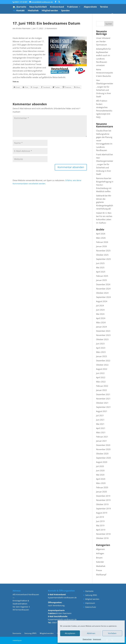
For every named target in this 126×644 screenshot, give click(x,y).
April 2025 (101, 272)
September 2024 (103, 297)
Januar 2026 (101, 246)
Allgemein (100, 549)
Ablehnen (91, 633)
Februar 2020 (102, 487)
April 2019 (101, 530)
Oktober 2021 (102, 403)
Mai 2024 (100, 314)
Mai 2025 (100, 267)
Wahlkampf (101, 575)
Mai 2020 (100, 475)
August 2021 (102, 411)
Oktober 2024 (102, 293)
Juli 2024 (100, 306)
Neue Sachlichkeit (38, 7)
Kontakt (21, 11)
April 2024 (101, 318)
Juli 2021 (100, 415)
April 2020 (101, 479)
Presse (99, 570)
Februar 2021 (102, 437)
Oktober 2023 (102, 339)
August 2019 (102, 513)
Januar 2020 (101, 492)
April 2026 (101, 234)
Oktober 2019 (102, 504)
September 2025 (103, 259)
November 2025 (103, 251)
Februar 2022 (102, 386)
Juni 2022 (100, 373)
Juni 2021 (100, 420)
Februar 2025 (102, 276)
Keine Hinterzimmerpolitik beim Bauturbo (104, 73)
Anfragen (100, 553)
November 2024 (103, 289)
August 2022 (102, 369)
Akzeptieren (70, 633)
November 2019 (103, 500)
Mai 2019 (100, 525)
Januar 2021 (101, 441)
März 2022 (101, 382)
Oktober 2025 (102, 255)
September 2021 (103, 407)
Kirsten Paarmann (23, 28)
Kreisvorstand (57, 7)
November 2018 (103, 534)
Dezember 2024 (103, 284)
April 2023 (101, 348)
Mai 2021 (100, 424)
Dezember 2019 (103, 496)
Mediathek (33, 11)
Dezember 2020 (103, 445)
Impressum (97, 639)
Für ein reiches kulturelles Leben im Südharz (104, 219)
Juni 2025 (100, 263)
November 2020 (103, 449)
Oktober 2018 (102, 538)
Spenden (65, 11)
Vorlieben (112, 633)
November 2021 (103, 399)
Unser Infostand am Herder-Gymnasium (103, 41)
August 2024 (102, 301)
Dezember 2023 (103, 331)
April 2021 (101, 428)
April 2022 (101, 377)
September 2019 (103, 509)
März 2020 (101, 483)
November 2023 (103, 335)
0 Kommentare (51, 28)
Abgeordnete (90, 7)
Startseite (21, 7)
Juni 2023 (100, 344)
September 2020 (103, 458)
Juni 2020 (100, 470)
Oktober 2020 (102, 454)
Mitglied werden (50, 11)
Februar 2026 (102, 242)
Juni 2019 (100, 521)
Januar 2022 (101, 390)
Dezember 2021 (103, 394)
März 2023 (101, 352)
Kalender (100, 562)
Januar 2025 (101, 280)
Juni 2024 (100, 310)
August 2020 (102, 462)
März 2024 (101, 322)
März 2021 (101, 432)
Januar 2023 (101, 356)
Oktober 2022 (102, 365)
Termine (104, 7)
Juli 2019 (100, 517)
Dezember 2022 (103, 361)
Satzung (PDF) (91, 595)
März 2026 (101, 238)
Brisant (99, 558)
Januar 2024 (101, 327)
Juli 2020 (100, 466)
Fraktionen (73, 7)
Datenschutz (87, 639)
